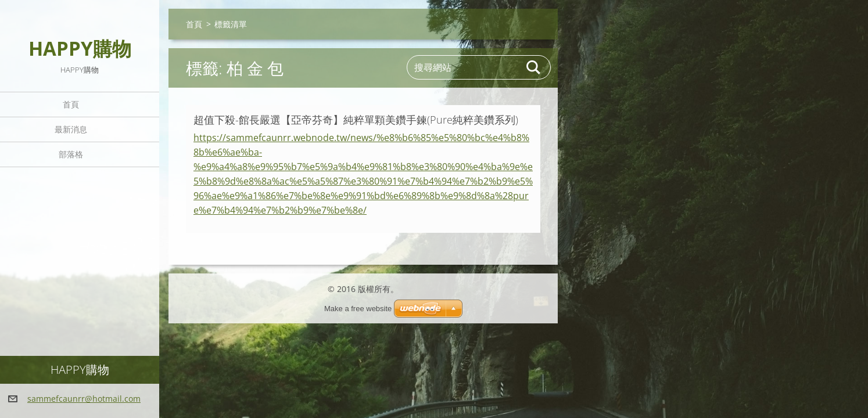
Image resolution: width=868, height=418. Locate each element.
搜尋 (534, 67)
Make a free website (358, 309)
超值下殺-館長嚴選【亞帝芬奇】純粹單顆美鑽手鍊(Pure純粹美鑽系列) (356, 120)
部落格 (71, 154)
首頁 (71, 104)
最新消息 (71, 129)
